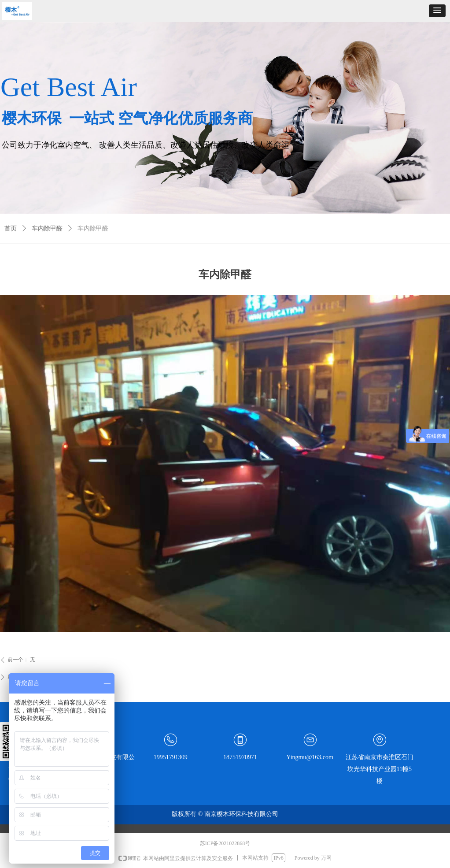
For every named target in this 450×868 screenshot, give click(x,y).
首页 (11, 228)
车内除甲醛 (47, 228)
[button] (437, 11)
